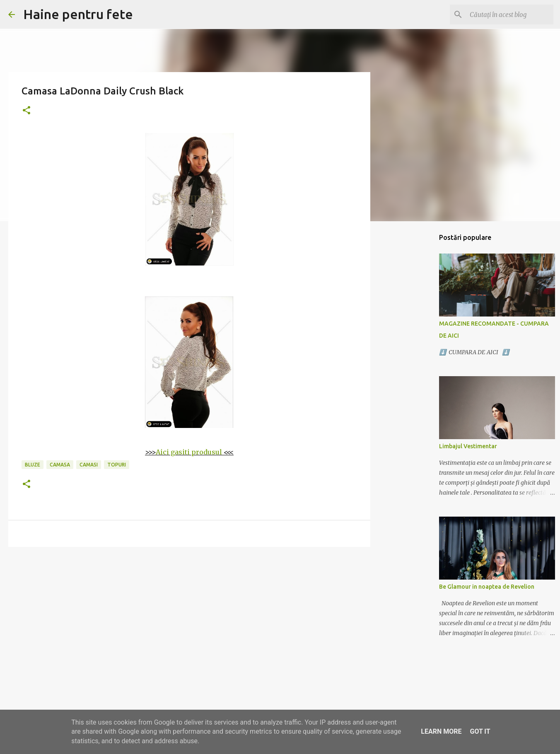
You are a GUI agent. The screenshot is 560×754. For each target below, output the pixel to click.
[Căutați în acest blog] (510, 15)
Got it (480, 731)
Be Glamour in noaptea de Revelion (487, 587)
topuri (117, 465)
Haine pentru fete (78, 14)
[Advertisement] (189, 617)
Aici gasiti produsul (189, 452)
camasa (60, 465)
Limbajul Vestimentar (468, 446)
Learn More (441, 731)
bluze (33, 465)
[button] (27, 111)
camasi (89, 465)
